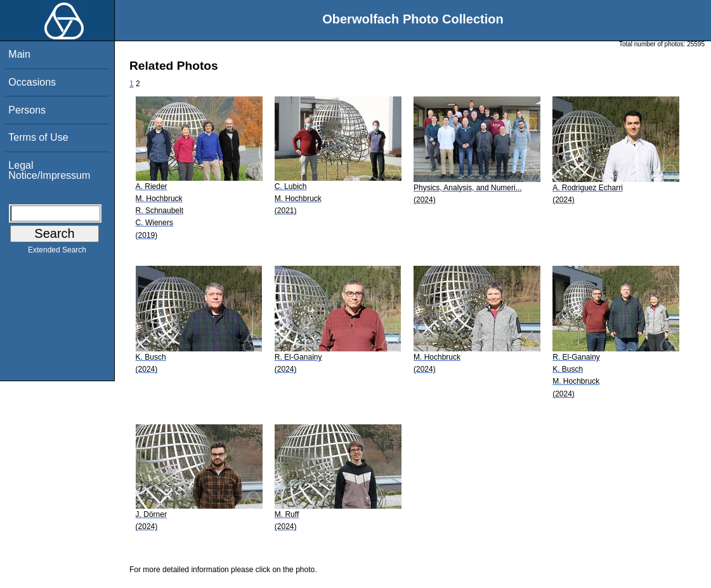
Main (19, 54)
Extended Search (57, 252)
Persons (27, 110)
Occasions (32, 82)
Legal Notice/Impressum (49, 170)
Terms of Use (38, 137)
